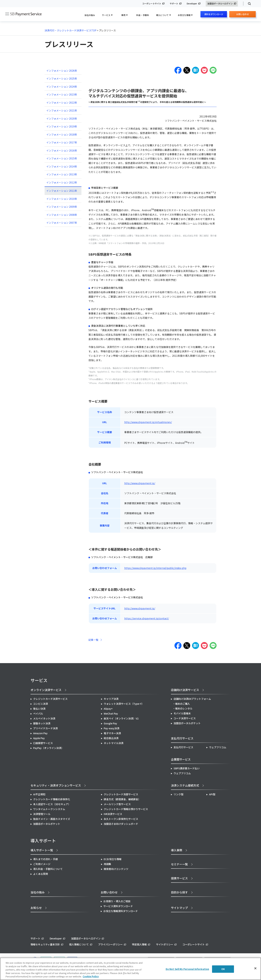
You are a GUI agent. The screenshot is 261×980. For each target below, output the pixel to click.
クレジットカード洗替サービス (121, 794)
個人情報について (79, 944)
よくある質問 (41, 874)
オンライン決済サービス (46, 690)
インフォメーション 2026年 (62, 71)
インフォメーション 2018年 (62, 134)
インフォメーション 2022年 (62, 103)
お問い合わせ (243, 15)
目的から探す (179, 892)
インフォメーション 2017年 (62, 142)
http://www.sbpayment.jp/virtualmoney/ (148, 422)
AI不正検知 (39, 794)
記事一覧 (93, 640)
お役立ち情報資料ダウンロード (121, 911)
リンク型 (179, 794)
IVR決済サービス (113, 814)
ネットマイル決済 (114, 743)
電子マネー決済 (112, 733)
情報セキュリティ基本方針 (45, 944)
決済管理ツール (42, 814)
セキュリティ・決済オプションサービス (56, 785)
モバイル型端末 (182, 713)
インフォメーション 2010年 (62, 199)
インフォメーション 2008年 (62, 215)
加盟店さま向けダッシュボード (121, 824)
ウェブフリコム (218, 747)
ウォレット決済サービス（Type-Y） (124, 704)
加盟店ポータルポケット (47, 824)
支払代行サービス (183, 747)
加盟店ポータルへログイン (220, 4)
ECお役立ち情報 (113, 859)
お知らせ (36, 908)
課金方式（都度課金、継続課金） (122, 799)
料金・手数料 (143, 15)
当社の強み (90, 15)
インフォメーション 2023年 (62, 94)
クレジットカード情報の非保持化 (52, 799)
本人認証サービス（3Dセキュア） (52, 804)
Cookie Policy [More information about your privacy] (91, 976)
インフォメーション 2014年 (62, 166)
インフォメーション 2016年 (62, 150)
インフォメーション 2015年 (62, 158)
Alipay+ (108, 709)
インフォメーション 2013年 (62, 174)
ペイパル (38, 713)
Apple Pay (39, 738)
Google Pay (110, 723)
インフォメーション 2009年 (62, 207)
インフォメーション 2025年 (62, 78)
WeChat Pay (111, 713)
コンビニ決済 (41, 704)
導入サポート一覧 (42, 850)
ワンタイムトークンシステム (49, 809)
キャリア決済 (111, 699)
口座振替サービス (43, 743)
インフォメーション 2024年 (62, 87)
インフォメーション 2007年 (62, 223)
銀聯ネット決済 (42, 723)
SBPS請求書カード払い (187, 768)
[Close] (255, 968)
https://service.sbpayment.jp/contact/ (147, 618)
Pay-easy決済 (112, 728)
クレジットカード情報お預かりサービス (126, 809)
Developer (192, 4)
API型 (212, 794)
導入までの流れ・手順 (45, 859)
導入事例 (177, 850)
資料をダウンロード (214, 14)
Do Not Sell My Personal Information (187, 969)
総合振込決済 (111, 738)
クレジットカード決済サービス (50, 699)
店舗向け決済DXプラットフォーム (192, 699)
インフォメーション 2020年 (62, 119)
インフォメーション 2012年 (62, 182)
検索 (248, 4)
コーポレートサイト (152, 4)
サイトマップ (179, 908)
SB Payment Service (23, 14)
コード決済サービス (185, 718)
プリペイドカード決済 (45, 728)
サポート (174, 4)
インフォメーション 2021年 (62, 110)
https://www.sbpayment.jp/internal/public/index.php (155, 568)
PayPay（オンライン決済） (48, 748)
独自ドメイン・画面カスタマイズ (52, 819)
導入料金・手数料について (48, 869)
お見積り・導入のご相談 (117, 901)
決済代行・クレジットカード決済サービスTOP (70, 30)
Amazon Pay (40, 733)
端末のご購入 (183, 704)
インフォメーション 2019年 (62, 126)
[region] (130, 969)
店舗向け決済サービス (185, 690)
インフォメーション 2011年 (62, 191)
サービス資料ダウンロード (118, 906)
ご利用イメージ (42, 864)
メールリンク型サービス (117, 804)
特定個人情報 (139, 944)
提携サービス (179, 878)
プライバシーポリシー (110, 944)
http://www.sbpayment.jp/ (140, 483)
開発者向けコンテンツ (116, 869)
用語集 (107, 864)
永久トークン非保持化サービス (121, 819)
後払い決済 (39, 709)
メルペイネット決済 (44, 718)
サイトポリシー (165, 944)
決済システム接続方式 (185, 785)
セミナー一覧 (179, 864)
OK (223, 969)
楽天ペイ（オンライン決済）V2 (121, 718)
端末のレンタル (184, 708)
